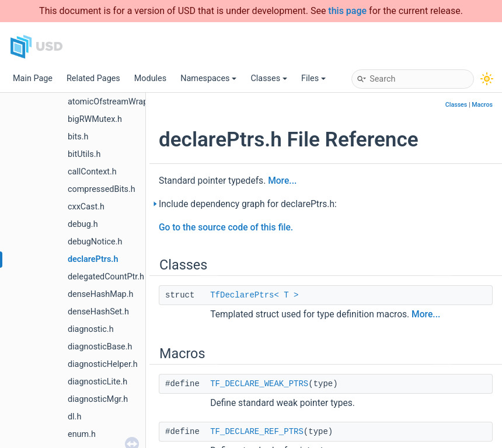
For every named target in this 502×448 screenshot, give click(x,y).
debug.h (83, 224)
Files (313, 78)
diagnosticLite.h (97, 382)
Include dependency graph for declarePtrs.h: (248, 204)
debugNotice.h (95, 242)
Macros (482, 105)
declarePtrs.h (93, 259)
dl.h (74, 417)
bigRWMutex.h (95, 119)
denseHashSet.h (98, 312)
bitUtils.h (84, 154)
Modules (150, 78)
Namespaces (208, 78)
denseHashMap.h (100, 294)
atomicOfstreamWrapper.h (117, 102)
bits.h (78, 137)
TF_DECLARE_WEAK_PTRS (259, 384)
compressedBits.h (102, 189)
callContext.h (92, 172)
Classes (269, 78)
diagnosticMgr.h (98, 399)
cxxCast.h (86, 207)
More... (282, 181)
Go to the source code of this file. (226, 228)
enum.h (82, 434)
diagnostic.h (91, 329)
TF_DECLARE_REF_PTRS (257, 432)
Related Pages (93, 78)
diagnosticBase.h (100, 347)
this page (347, 11)
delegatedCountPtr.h (106, 277)
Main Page (33, 78)
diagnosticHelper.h (103, 364)
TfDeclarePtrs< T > (254, 295)
